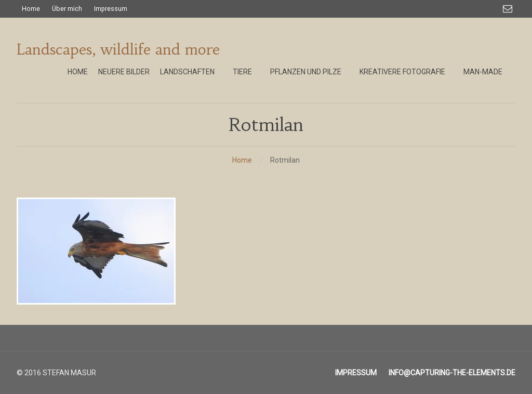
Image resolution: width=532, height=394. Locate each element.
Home (242, 160)
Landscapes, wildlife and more (118, 50)
